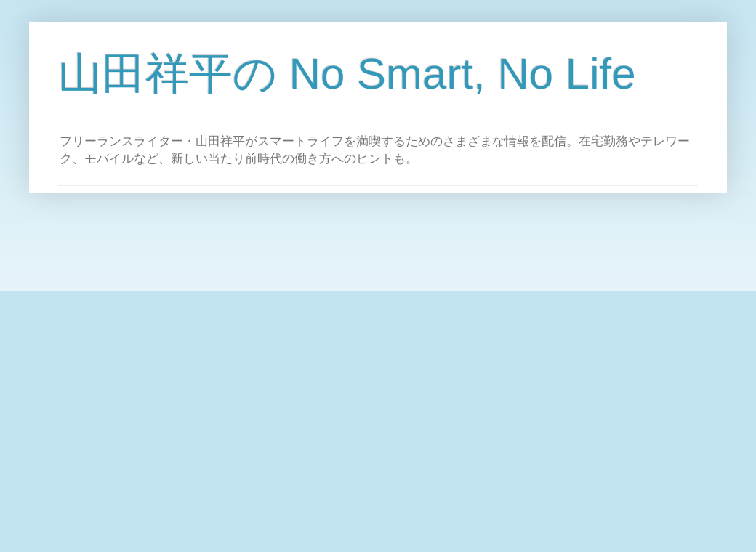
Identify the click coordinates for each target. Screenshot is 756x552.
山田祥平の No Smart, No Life (347, 74)
